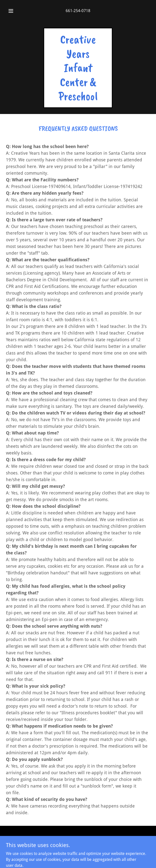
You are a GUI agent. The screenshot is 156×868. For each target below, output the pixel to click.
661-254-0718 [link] (78, 11)
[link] (78, 99)
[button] (13, 11)
